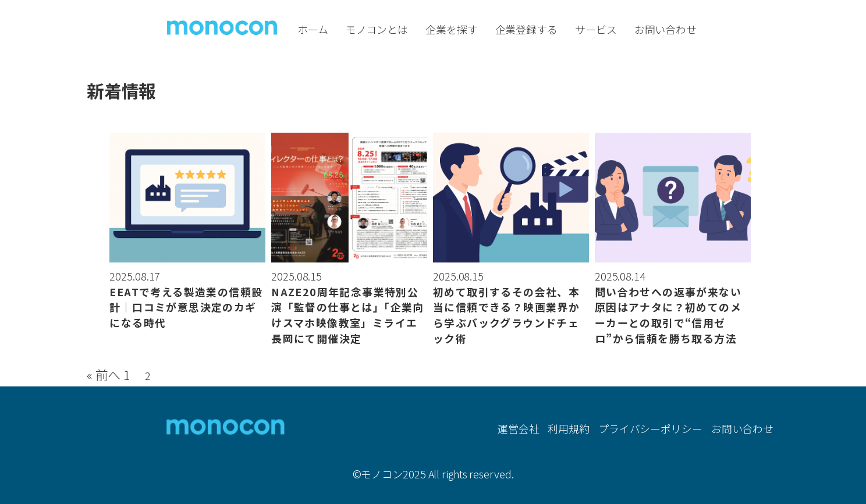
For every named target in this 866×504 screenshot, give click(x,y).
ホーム (313, 29)
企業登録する (526, 29)
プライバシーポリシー (650, 428)
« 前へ (104, 374)
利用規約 (569, 428)
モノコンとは (377, 29)
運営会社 (519, 428)
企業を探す (452, 29)
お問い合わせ (666, 29)
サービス (596, 29)
